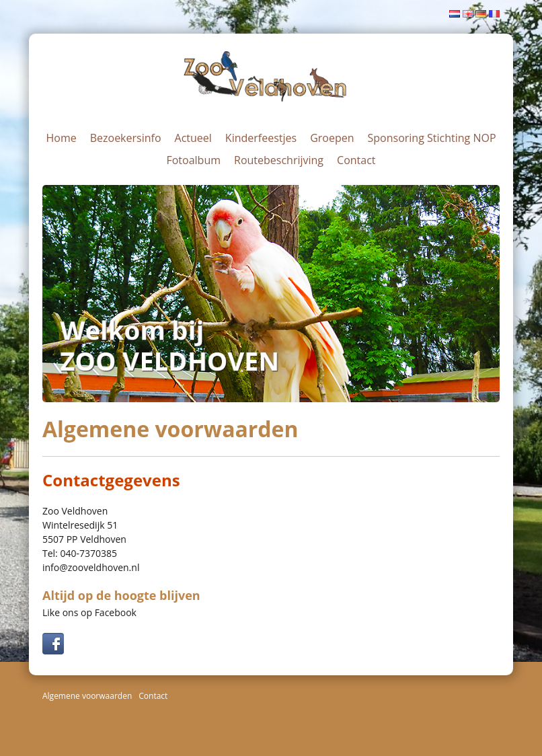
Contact (356, 160)
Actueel (193, 138)
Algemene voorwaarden (87, 696)
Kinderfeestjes (261, 138)
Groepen (332, 138)
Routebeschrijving (279, 160)
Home (61, 138)
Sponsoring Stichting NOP (432, 138)
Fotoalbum (193, 160)
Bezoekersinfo (126, 138)
